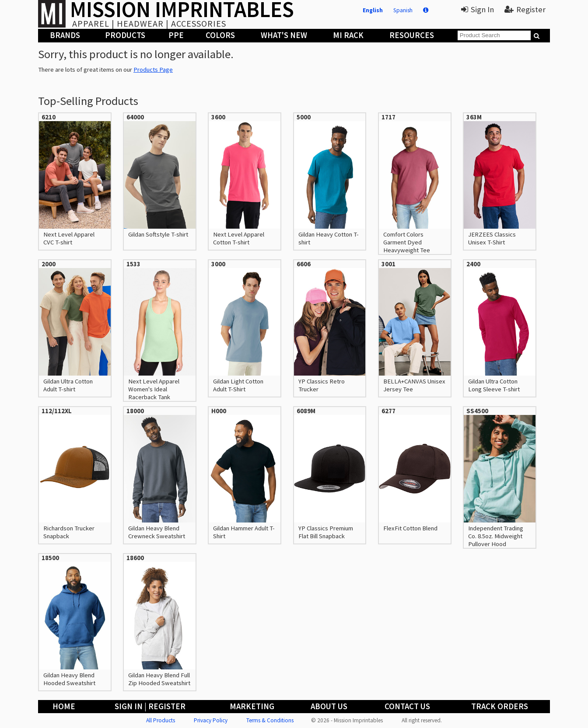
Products (125, 35)
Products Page (153, 70)
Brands (65, 35)
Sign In (478, 9)
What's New (284, 35)
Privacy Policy (211, 720)
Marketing (252, 706)
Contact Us (407, 706)
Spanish (403, 10)
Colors (220, 35)
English (373, 10)
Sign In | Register (150, 706)
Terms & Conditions (270, 720)
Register (525, 9)
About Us (329, 706)
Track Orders (500, 706)
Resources (412, 35)
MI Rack (348, 35)
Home (64, 706)
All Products (161, 720)
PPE (176, 35)
